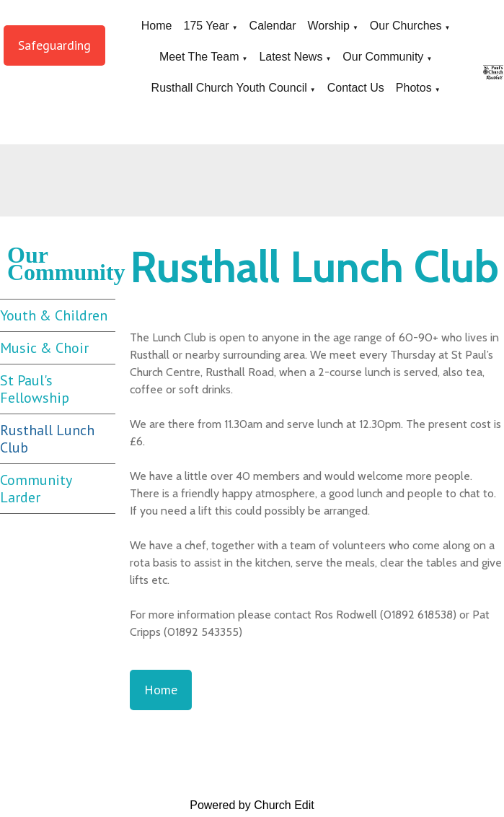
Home (157, 26)
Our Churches (406, 26)
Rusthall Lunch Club (47, 439)
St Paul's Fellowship (35, 389)
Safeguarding (54, 45)
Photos (414, 88)
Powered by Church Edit (252, 805)
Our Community (383, 57)
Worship (329, 26)
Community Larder (36, 489)
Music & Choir (44, 348)
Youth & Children (54, 315)
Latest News (291, 57)
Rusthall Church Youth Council (229, 88)
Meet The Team (199, 57)
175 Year (206, 26)
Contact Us (356, 88)
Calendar (273, 26)
